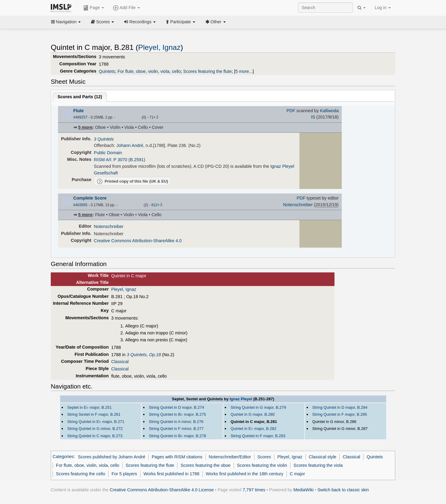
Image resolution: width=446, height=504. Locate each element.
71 (151, 117)
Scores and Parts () (80, 97)
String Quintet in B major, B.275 (178, 414)
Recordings (140, 22)
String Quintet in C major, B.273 (95, 436)
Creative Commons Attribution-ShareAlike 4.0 (138, 241)
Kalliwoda (329, 111)
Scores (102, 22)
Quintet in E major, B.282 (253, 429)
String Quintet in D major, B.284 (340, 407)
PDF (291, 111)
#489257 (81, 117)
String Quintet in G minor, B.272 (95, 429)
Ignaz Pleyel (241, 399)
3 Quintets (104, 139)
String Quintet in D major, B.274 (177, 407)
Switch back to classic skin (343, 490)
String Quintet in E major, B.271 (96, 422)
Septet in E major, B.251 (90, 407)
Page (94, 8)
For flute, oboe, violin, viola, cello (149, 71)
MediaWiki (304, 490)
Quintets (107, 71)
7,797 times (254, 490)
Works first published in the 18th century (245, 474)
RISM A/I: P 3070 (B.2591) (120, 160)
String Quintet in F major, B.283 (258, 436)
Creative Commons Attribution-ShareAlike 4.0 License (162, 490)
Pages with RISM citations (177, 457)
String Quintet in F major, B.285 (339, 414)
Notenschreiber (298, 205)
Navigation (66, 22)
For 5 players (124, 474)
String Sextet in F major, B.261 (94, 414)
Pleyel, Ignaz (159, 47)
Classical (120, 362)
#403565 (81, 205)
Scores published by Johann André (112, 457)
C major (297, 474)
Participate (180, 22)
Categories (63, 457)
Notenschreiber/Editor (230, 457)
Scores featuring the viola (318, 465)
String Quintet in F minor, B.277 (176, 429)
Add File (126, 8)
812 (154, 205)
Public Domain (108, 153)
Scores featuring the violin (262, 465)
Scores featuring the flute (207, 71)
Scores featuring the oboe (205, 465)
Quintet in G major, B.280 (253, 414)
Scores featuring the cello (81, 474)
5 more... (244, 71)
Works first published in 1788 (171, 474)
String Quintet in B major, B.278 (178, 436)
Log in (383, 8)
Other (216, 22)
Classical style (323, 457)
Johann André (130, 145)
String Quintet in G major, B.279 (258, 407)
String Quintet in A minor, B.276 (176, 422)
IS (313, 117)
